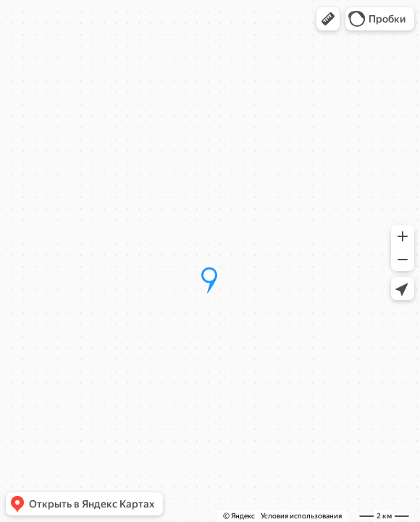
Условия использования (301, 516)
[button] (328, 19)
